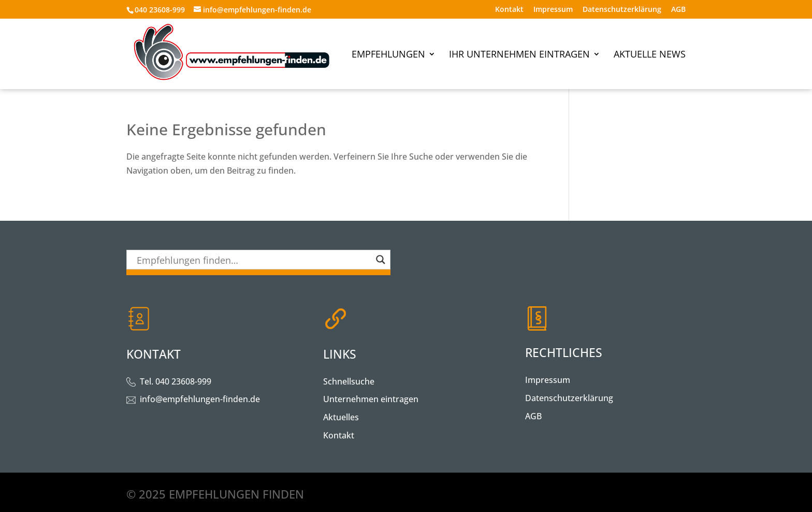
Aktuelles (341, 417)
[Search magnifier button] (381, 260)
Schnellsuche (349, 381)
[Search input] (254, 260)
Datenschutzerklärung (622, 10)
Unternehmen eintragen (371, 399)
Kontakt (509, 10)
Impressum (553, 10)
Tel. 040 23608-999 (176, 381)
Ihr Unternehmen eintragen (519, 55)
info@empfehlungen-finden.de (200, 399)
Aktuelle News (650, 55)
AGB (678, 10)
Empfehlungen (388, 55)
